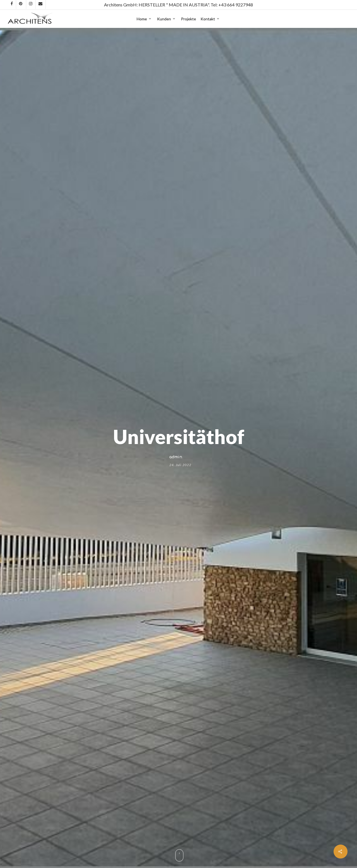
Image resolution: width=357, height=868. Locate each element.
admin (176, 457)
